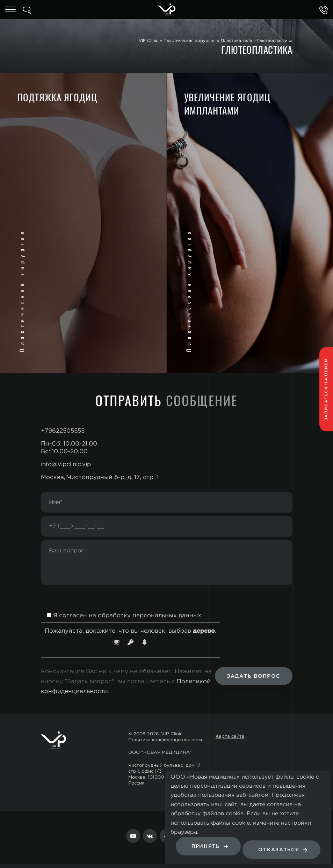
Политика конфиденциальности (165, 744)
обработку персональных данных (150, 620)
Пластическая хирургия (190, 41)
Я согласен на (121, 620)
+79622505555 (63, 431)
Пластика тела (236, 41)
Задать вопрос (252, 681)
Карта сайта (230, 741)
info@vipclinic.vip (66, 465)
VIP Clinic (149, 41)
